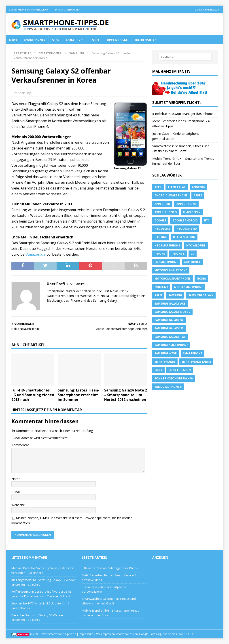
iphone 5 (178, 254)
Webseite (18, 505)
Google (160, 220)
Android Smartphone (171, 195)
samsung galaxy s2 (169, 320)
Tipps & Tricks (117, 40)
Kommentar (20, 445)
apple (198, 195)
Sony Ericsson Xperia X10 (174, 378)
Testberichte (144, 40)
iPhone (160, 254)
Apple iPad (162, 204)
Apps (55, 40)
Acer (158, 187)
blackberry (192, 212)
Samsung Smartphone (171, 345)
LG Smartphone (166, 262)
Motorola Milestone (171, 270)
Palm (158, 295)
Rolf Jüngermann (23, 591)
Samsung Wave (166, 353)
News (13, 40)
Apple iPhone (186, 204)
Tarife (95, 40)
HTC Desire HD (187, 229)
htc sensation (184, 237)
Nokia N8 (161, 287)
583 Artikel (78, 284)
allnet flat (177, 187)
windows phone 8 (168, 387)
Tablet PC (73, 40)
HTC (207, 220)
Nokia (201, 279)
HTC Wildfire (196, 245)
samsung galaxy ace (170, 304)
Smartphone (193, 353)
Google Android (185, 220)
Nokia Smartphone (189, 287)
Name (16, 479)
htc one (161, 237)
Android (198, 187)
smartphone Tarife (196, 362)
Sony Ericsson (180, 370)
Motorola (192, 262)
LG (193, 254)
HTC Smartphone (167, 245)
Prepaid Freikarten (68, 9)
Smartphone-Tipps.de (62, 634)
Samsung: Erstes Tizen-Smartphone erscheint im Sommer (78, 395)
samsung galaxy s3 (169, 328)
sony (158, 370)
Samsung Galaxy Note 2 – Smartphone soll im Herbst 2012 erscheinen (126, 395)
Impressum (86, 634)
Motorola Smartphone (173, 279)
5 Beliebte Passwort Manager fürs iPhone (182, 114)
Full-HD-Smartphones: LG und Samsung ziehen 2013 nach (33, 395)
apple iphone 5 (166, 212)
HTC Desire (162, 229)
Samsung (24, 93)
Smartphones (35, 40)
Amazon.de (36, 254)
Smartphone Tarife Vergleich (29, 9)
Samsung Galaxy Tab (170, 337)
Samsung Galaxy (201, 295)
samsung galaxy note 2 (172, 312)
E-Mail (16, 492)
